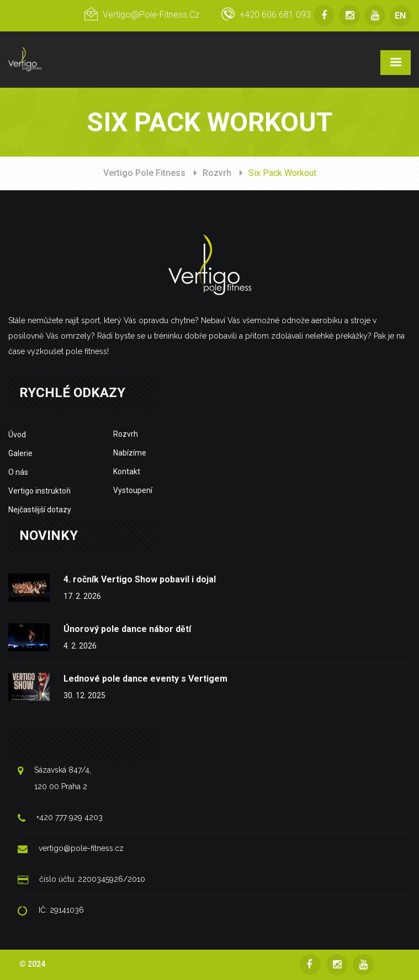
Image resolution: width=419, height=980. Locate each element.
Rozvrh (217, 173)
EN (400, 16)
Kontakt (127, 472)
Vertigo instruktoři (39, 491)
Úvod (17, 435)
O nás (18, 472)
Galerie (20, 453)
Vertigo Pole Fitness (144, 173)
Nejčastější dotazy (40, 510)
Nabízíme (130, 453)
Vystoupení (133, 490)
